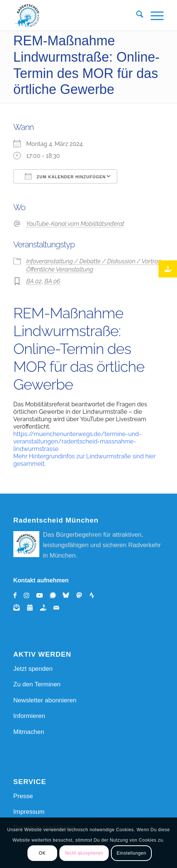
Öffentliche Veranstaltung (60, 269)
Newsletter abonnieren (45, 700)
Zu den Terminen (37, 684)
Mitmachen (29, 732)
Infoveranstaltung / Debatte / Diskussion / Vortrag (94, 261)
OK (42, 853)
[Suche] (136, 16)
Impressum (29, 812)
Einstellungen (131, 853)
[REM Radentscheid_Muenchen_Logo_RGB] (73, 16)
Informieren (29, 716)
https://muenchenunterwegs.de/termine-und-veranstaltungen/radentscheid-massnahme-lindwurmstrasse (77, 441)
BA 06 (53, 281)
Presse (23, 796)
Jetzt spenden (33, 669)
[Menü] (153, 16)
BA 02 (34, 281)
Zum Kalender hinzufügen (65, 176)
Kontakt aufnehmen (41, 580)
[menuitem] (136, 16)
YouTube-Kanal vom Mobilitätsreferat (75, 224)
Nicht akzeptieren (84, 853)
